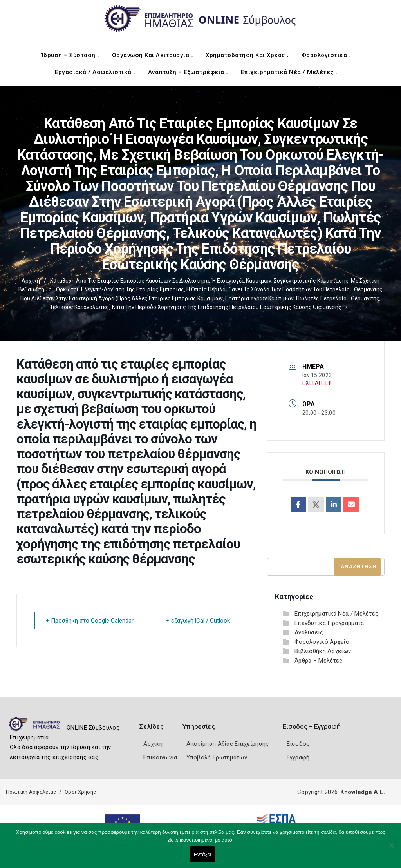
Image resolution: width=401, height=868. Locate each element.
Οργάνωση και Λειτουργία (153, 55)
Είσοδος (298, 744)
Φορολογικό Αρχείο (322, 642)
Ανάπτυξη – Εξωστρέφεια (188, 72)
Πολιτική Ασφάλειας (31, 792)
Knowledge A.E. (363, 792)
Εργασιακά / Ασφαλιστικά (95, 72)
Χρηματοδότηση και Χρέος (247, 55)
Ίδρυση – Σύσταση (70, 55)
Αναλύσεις (309, 632)
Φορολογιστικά (326, 55)
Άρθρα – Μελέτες (319, 661)
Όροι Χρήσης (80, 792)
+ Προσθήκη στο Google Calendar (90, 621)
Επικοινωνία (160, 757)
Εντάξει (202, 854)
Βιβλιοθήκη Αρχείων (323, 651)
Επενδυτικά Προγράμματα (329, 623)
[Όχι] (391, 849)
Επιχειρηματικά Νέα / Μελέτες (289, 72)
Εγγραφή (298, 757)
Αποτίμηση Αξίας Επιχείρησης (228, 744)
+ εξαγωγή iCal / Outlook (198, 621)
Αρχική (31, 281)
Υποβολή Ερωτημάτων (217, 757)
